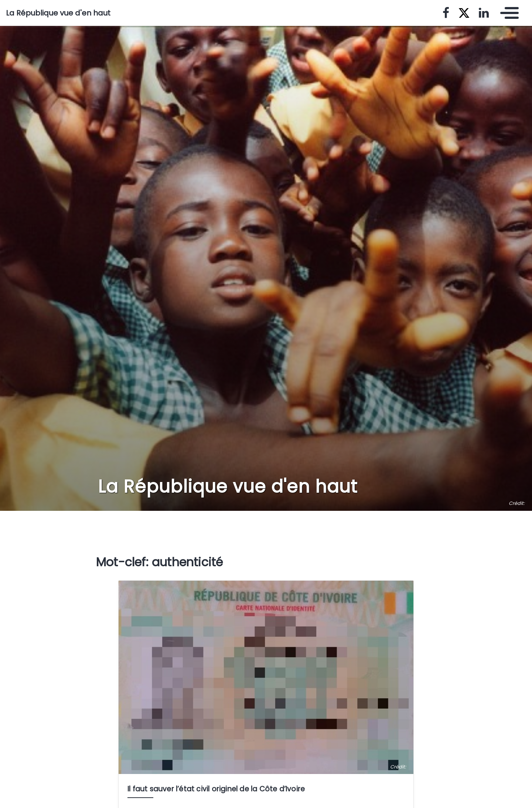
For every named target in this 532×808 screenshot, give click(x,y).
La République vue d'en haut (58, 13)
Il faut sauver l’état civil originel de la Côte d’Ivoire (216, 789)
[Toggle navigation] (508, 13)
